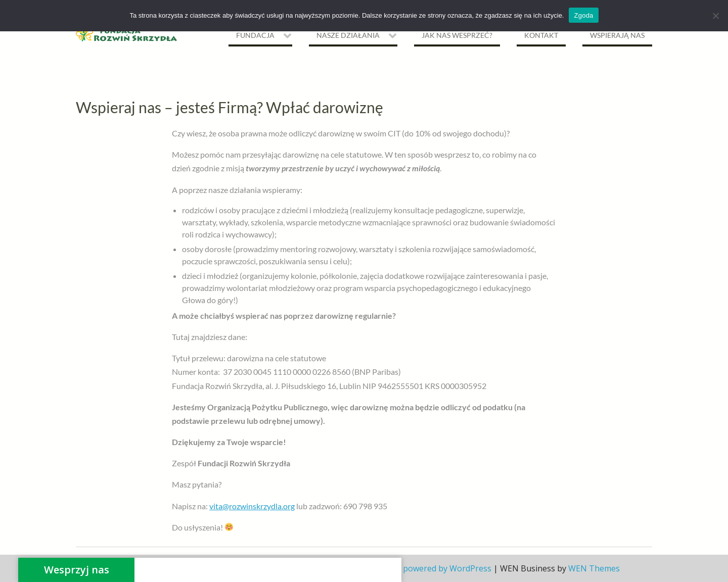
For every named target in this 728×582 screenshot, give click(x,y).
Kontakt (541, 35)
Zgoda (583, 15)
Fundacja (255, 35)
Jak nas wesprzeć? (457, 35)
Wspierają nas (617, 35)
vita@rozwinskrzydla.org (252, 506)
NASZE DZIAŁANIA (348, 35)
